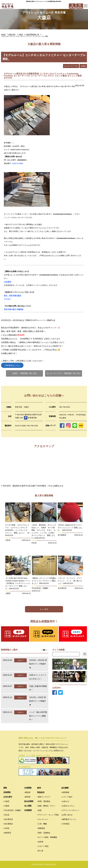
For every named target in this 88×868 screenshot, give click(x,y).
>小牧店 (6, 801)
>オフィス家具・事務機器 (47, 837)
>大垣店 (6, 828)
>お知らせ (65, 801)
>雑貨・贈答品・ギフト (46, 806)
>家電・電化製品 (44, 801)
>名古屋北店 (8, 819)
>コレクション (43, 819)
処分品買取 (29, 801)
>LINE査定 (65, 824)
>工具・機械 (42, 824)
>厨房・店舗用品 (44, 833)
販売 (39, 788)
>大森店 (6, 806)
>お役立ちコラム (68, 806)
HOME (3, 34)
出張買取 (28, 788)
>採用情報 (65, 792)
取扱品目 (41, 792)
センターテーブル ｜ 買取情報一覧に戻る (64, 373)
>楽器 (39, 810)
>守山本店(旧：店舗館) (12, 810)
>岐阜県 (27, 797)
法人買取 (28, 806)
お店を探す (8, 797)
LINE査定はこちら (12, 365)
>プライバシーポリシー (70, 810)
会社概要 (65, 788)
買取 (5, 788)
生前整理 (28, 810)
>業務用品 (41, 828)
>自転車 (40, 842)
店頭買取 (7, 792)
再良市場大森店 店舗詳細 (14, 309)
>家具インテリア (44, 797)
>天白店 (6, 815)
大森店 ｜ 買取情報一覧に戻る (24, 373)
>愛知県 (27, 792)
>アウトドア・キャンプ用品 (48, 815)
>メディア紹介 (67, 797)
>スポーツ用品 (43, 846)
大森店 (21, 34)
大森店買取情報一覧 (32, 34)
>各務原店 (7, 833)
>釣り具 (40, 851)
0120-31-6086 (18, 163)
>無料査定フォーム (69, 819)
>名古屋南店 (8, 824)
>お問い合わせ (67, 815)
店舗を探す (12, 34)
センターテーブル (71, 66)
